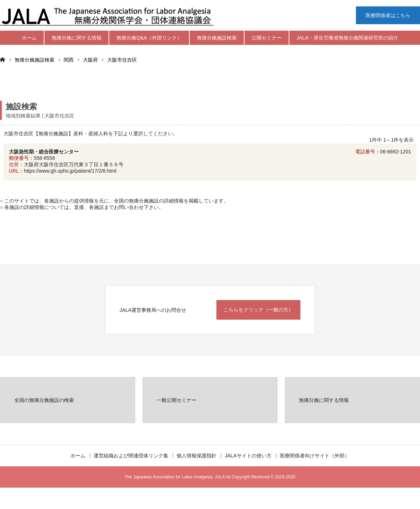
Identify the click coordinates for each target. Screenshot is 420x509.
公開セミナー (267, 38)
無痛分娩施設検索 (217, 38)
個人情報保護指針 (196, 456)
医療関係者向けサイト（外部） (315, 456)
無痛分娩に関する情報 (77, 38)
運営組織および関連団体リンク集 (131, 456)
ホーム (29, 38)
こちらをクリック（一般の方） (258, 310)
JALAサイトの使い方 (248, 456)
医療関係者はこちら (388, 15)
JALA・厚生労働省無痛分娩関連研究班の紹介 (347, 38)
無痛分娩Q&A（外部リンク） (149, 38)
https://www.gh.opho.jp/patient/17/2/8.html (70, 171)
